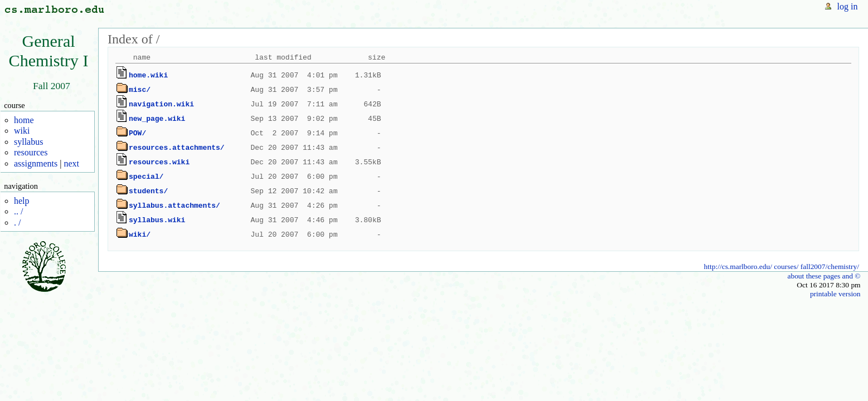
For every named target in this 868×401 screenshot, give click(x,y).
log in (848, 6)
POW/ (137, 133)
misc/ (140, 90)
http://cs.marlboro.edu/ (738, 266)
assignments (36, 163)
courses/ (786, 266)
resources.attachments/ (177, 148)
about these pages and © (824, 276)
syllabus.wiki (157, 220)
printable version (835, 294)
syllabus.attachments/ (174, 206)
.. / (18, 211)
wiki (22, 131)
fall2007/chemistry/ (830, 266)
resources (31, 152)
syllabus (28, 142)
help (22, 201)
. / (17, 222)
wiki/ (140, 234)
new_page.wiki (157, 119)
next (71, 163)
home (24, 120)
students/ (148, 191)
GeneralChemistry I (49, 51)
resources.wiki (159, 162)
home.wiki (148, 75)
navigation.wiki (161, 104)
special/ (146, 177)
